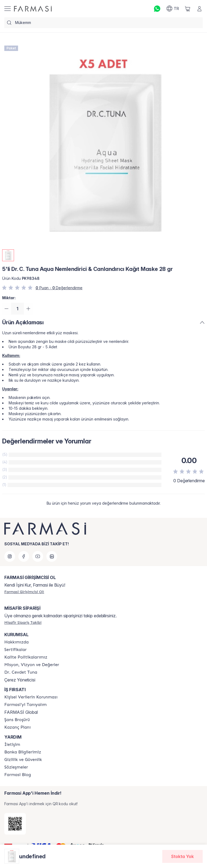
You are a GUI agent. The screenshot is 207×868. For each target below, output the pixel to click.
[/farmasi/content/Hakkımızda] (16, 642)
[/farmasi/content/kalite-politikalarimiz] (26, 657)
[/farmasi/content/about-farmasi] (25, 705)
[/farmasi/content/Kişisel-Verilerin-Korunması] (31, 697)
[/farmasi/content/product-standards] (15, 650)
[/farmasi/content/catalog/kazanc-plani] (18, 727)
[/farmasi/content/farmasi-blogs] (18, 775)
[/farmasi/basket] (188, 9)
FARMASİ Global (21, 712)
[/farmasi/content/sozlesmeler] (16, 767)
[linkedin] (52, 556)
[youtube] (38, 556)
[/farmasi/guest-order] (23, 622)
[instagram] (10, 556)
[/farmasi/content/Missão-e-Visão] (32, 665)
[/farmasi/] (33, 9)
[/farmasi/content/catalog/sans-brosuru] (17, 720)
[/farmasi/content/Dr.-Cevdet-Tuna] (21, 672)
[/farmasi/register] (24, 592)
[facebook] (24, 556)
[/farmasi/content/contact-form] (12, 745)
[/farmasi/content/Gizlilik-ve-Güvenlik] (23, 760)
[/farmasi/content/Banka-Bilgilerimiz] (23, 752)
